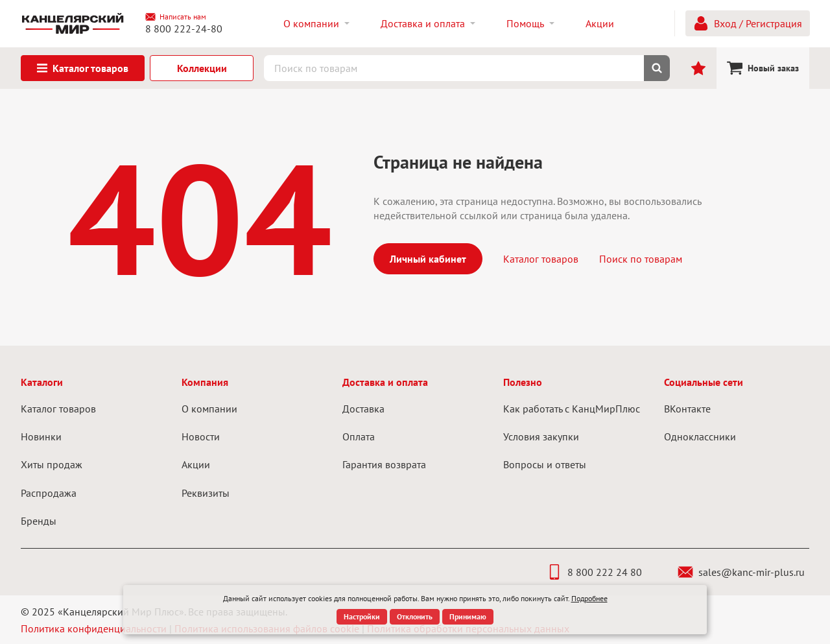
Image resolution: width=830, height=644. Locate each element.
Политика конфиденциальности (94, 628)
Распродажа (49, 493)
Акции (196, 464)
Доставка (363, 409)
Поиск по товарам (641, 259)
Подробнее (589, 598)
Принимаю (468, 616)
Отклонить (415, 616)
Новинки (41, 436)
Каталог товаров (541, 259)
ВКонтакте (687, 409)
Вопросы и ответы (545, 464)
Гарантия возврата (384, 464)
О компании (209, 409)
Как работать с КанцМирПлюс (572, 409)
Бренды (39, 521)
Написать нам (176, 17)
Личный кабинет (428, 259)
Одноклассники (700, 436)
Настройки (362, 616)
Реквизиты (206, 493)
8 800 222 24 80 (594, 572)
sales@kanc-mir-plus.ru (741, 572)
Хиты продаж (52, 464)
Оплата (359, 436)
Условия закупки (541, 436)
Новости (201, 436)
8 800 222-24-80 (184, 29)
